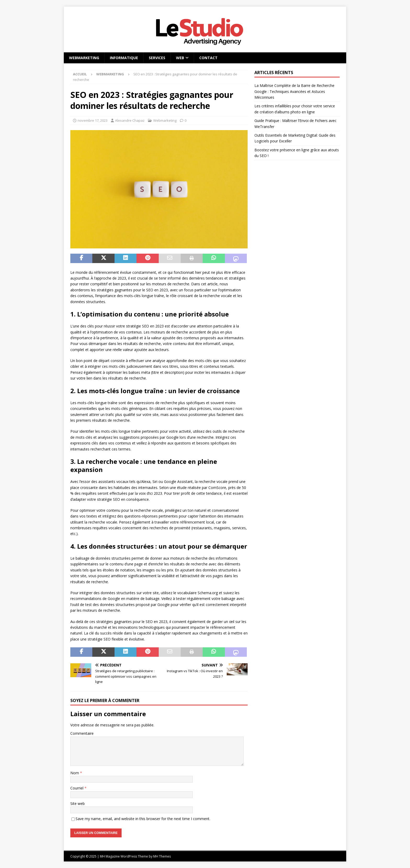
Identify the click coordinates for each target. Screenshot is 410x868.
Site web (78, 803)
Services (157, 58)
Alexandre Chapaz (130, 120)
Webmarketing (84, 58)
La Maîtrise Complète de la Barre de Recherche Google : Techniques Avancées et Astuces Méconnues (294, 91)
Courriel (77, 788)
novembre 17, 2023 (93, 120)
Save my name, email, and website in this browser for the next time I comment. (143, 819)
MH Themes (162, 856)
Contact (208, 58)
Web (180, 58)
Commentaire (82, 733)
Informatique (124, 58)
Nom (75, 773)
